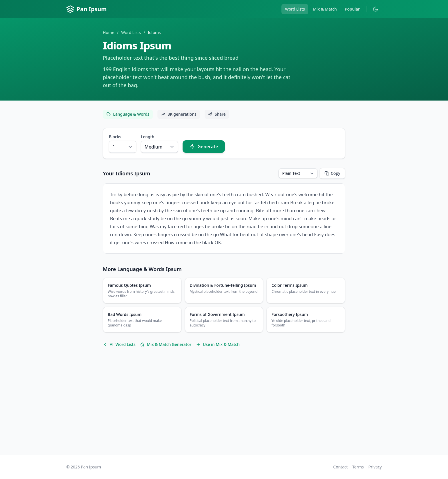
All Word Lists (119, 344)
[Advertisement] (224, 406)
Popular (352, 9)
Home (109, 32)
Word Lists (295, 9)
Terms (358, 467)
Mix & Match (325, 9)
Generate (204, 147)
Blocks (115, 137)
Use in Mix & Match (218, 344)
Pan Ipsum (87, 9)
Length (148, 137)
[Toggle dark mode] (375, 9)
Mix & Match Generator (166, 344)
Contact (340, 467)
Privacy (375, 467)
